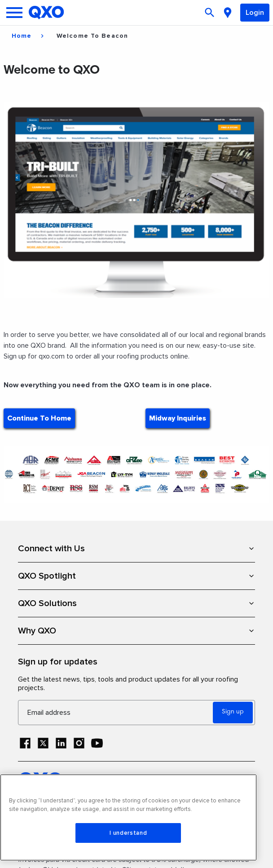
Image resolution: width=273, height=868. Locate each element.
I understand (128, 833)
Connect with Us (136, 549)
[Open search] (211, 13)
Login (255, 13)
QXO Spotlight (136, 576)
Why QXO (136, 631)
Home (22, 36)
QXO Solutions (136, 603)
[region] (128, 817)
